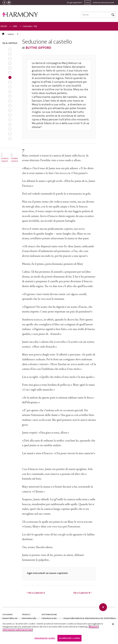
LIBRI (15, 26)
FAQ (35, 26)
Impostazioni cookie (45, 638)
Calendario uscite (49, 618)
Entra (88, 3)
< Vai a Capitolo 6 (36, 593)
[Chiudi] (113, 624)
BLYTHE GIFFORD (38, 48)
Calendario (28, 26)
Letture (11, 34)
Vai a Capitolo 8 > (82, 593)
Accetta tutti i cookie (69, 638)
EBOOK (4, 26)
